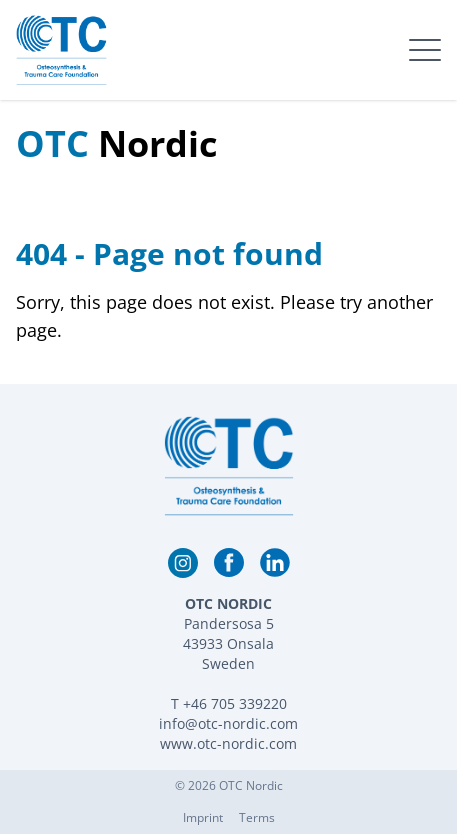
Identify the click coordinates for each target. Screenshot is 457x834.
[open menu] (425, 50)
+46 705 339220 (235, 703)
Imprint (203, 817)
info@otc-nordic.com (228, 723)
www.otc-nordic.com (228, 743)
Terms (257, 817)
